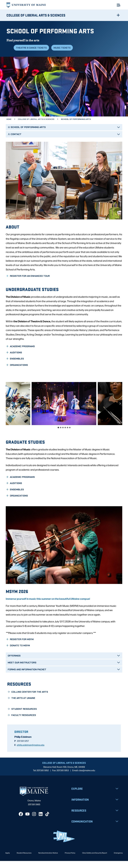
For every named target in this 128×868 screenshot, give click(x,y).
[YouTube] (27, 821)
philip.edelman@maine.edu (31, 752)
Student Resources (24, 860)
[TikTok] (47, 821)
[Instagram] (34, 821)
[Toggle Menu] (119, 5)
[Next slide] (120, 410)
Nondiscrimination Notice (48, 860)
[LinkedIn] (41, 821)
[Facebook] (21, 821)
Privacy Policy (70, 860)
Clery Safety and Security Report (95, 860)
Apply (8, 860)
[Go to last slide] (8, 410)
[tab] (58, 434)
